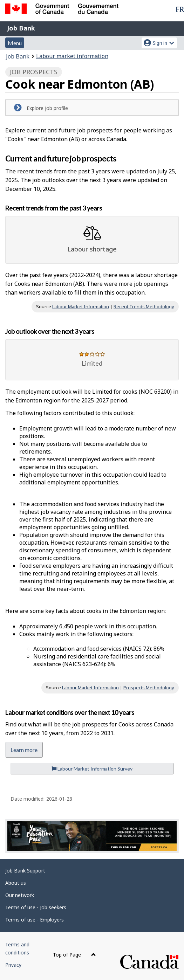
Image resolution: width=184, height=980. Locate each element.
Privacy (13, 965)
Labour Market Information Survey (92, 769)
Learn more (24, 750)
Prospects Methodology (149, 688)
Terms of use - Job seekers (36, 907)
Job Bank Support (25, 871)
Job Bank (21, 28)
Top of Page (74, 955)
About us (16, 883)
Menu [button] (15, 43)
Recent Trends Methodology (144, 306)
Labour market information (72, 56)
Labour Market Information (81, 306)
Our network (20, 895)
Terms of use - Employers (35, 920)
